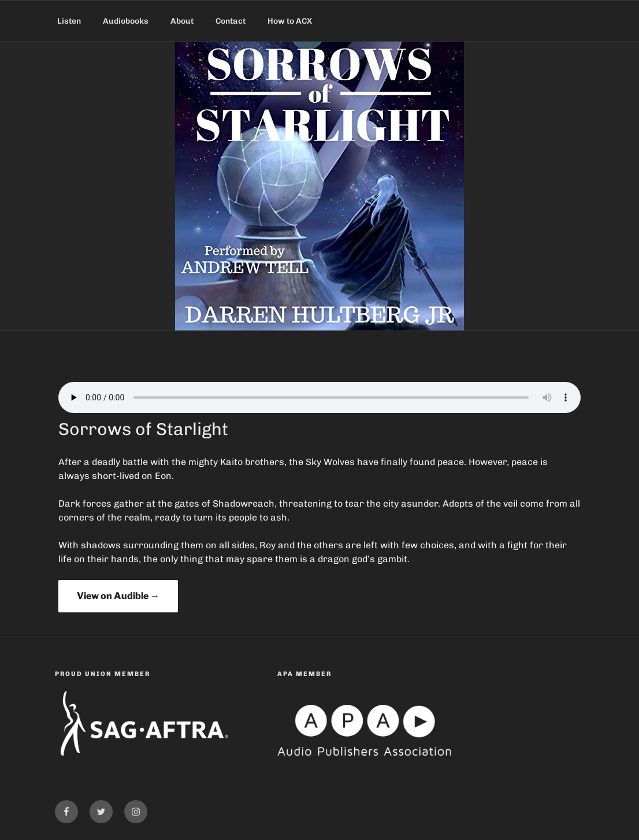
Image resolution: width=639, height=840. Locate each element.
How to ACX (290, 21)
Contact (231, 21)
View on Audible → (118, 596)
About (182, 21)
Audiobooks (126, 21)
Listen (69, 21)
